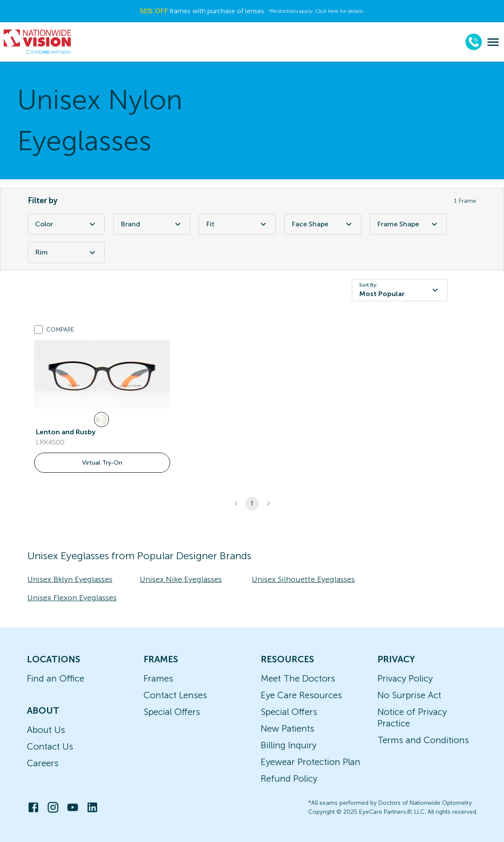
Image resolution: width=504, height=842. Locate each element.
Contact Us (50, 746)
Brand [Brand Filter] (152, 224)
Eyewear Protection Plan (311, 762)
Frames (158, 678)
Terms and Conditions (423, 740)
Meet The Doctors (298, 678)
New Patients (287, 728)
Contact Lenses (175, 695)
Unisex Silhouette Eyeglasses (303, 579)
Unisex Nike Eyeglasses (181, 579)
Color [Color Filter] (66, 224)
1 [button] (252, 504)
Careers (43, 763)
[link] (102, 374)
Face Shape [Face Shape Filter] (323, 224)
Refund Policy (289, 778)
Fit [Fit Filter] (237, 224)
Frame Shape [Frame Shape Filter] (408, 224)
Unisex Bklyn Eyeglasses (70, 579)
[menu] (493, 42)
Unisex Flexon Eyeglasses (72, 598)
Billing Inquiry (289, 745)
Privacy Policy (405, 678)
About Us (46, 730)
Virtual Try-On (102, 463)
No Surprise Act (409, 695)
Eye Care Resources (301, 695)
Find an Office (56, 678)
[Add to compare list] (38, 329)
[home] (38, 42)
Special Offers (172, 712)
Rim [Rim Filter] (66, 252)
